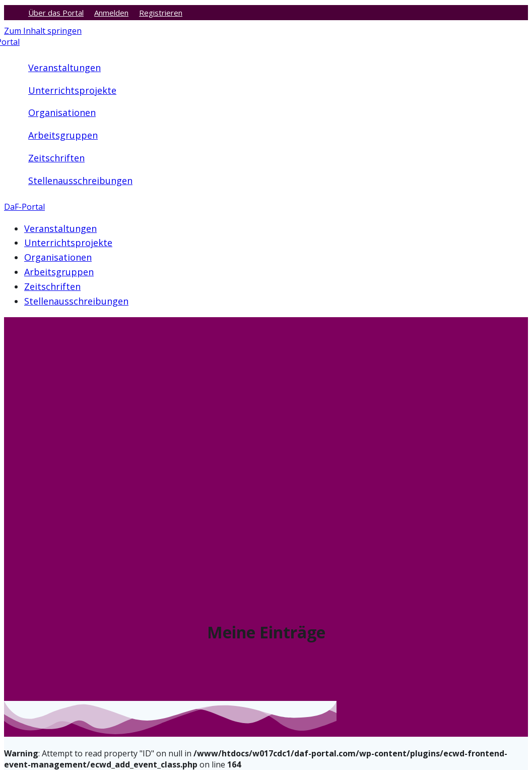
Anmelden (111, 13)
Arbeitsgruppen (63, 135)
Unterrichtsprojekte (72, 90)
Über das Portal (56, 13)
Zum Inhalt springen (43, 31)
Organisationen (62, 112)
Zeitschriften (56, 158)
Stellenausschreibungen (80, 181)
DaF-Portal (24, 207)
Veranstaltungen (64, 68)
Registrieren (161, 13)
